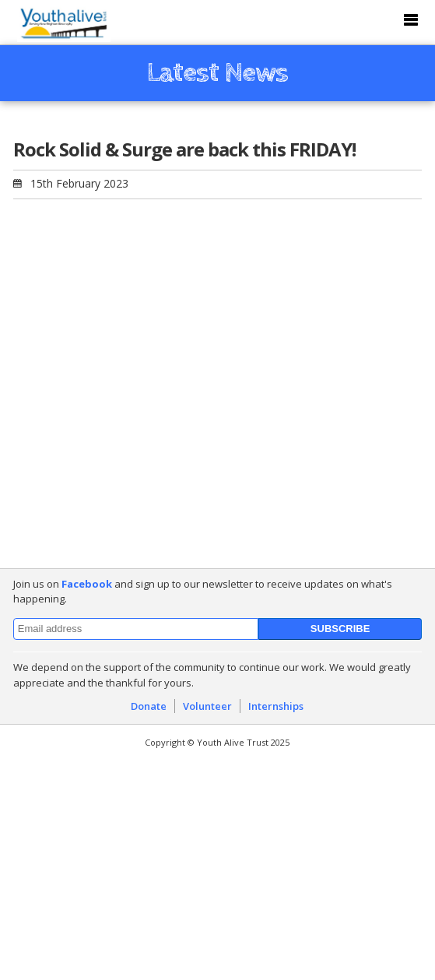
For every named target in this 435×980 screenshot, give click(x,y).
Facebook (87, 584)
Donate (149, 706)
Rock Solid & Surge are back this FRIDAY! (184, 149)
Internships (276, 706)
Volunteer (207, 706)
